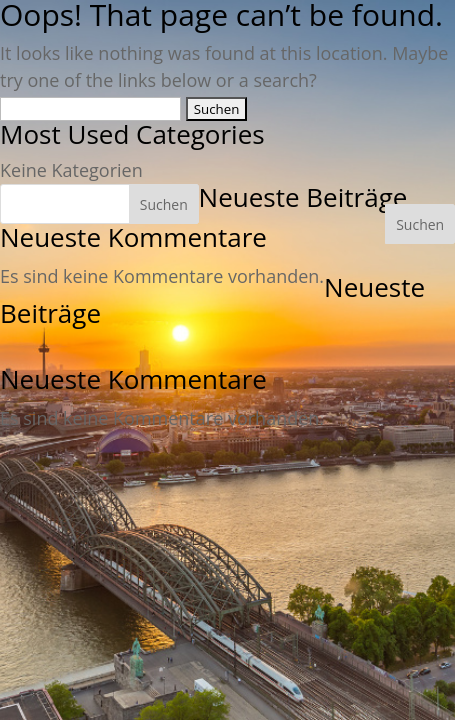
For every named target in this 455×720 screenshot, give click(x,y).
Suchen (420, 224)
